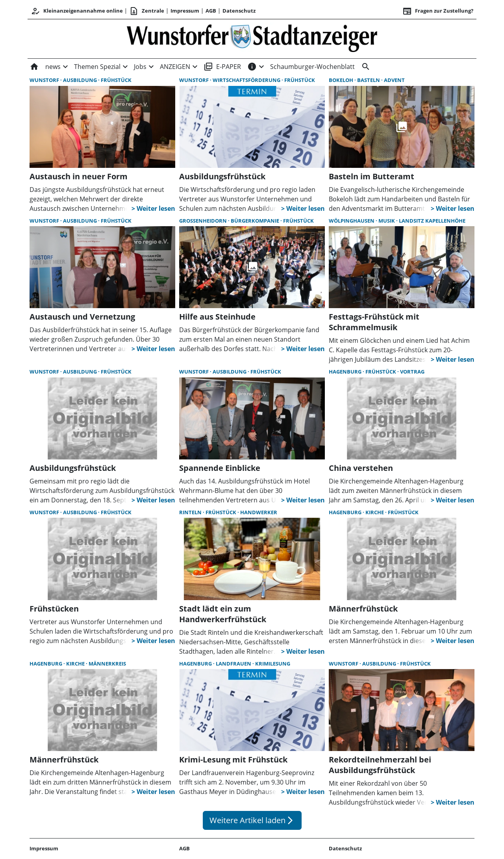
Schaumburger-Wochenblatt (312, 67)
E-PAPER (222, 67)
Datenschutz (239, 11)
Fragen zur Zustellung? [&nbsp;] (438, 11)
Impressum (185, 11)
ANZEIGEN (175, 67)
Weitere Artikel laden (252, 820)
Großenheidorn (204, 221)
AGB (211, 11)
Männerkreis (107, 664)
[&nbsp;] (364, 67)
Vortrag (412, 372)
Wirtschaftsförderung (247, 80)
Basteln (369, 80)
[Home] (36, 67)
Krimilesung (273, 664)
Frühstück (116, 80)
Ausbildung (81, 80)
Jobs (140, 67)
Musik (387, 221)
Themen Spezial (97, 67)
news (53, 67)
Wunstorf (45, 80)
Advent (394, 80)
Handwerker (259, 512)
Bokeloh (342, 80)
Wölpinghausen (352, 221)
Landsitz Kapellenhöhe (432, 221)
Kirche (375, 512)
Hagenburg (346, 372)
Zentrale (147, 11)
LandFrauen (234, 664)
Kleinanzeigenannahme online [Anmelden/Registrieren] (77, 11)
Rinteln (191, 512)
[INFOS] (252, 67)
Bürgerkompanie (256, 221)
